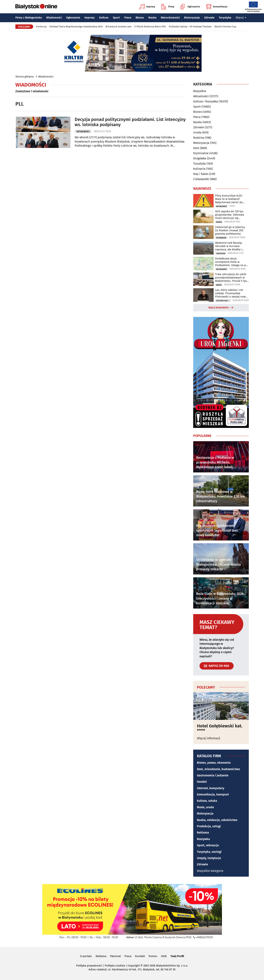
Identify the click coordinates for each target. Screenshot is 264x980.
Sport (116, 18)
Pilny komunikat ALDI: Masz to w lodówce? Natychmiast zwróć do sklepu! (229, 199)
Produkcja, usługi (209, 826)
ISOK (164, 956)
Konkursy (41, 27)
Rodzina (199, 138)
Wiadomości (54, 18)
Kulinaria (199, 169)
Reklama (203, 833)
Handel (202, 782)
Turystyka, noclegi (209, 852)
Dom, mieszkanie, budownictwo (218, 769)
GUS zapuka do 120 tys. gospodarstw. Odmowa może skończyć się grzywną (230, 215)
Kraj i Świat (201, 174)
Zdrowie (209, 18)
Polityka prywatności (89, 966)
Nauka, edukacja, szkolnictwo (217, 820)
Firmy (168, 7)
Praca (128, 18)
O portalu (86, 956)
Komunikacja (217, 7)
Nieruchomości (170, 18)
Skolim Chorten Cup (225, 27)
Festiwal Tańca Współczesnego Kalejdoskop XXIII (76, 27)
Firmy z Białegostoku (29, 18)
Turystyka (225, 18)
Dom (196, 148)
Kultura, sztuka (207, 801)
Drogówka (200, 158)
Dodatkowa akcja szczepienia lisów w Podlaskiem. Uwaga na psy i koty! (232, 262)
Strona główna (25, 77)
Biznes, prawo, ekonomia (214, 763)
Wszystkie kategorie (210, 871)
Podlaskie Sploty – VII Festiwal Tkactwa (190, 27)
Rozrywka (203, 839)
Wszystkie (200, 91)
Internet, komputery (211, 788)
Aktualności (83, 132)
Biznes (140, 18)
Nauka (152, 18)
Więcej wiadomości (219, 308)
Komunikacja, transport (213, 794)
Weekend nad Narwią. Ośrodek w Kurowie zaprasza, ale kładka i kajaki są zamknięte (229, 246)
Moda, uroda (205, 807)
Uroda (197, 132)
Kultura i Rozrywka (206, 101)
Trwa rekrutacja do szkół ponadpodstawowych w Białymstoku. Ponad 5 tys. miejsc (231, 278)
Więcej (241, 18)
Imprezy (147, 7)
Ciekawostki (201, 179)
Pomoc (153, 956)
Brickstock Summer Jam (118, 27)
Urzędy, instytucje (209, 858)
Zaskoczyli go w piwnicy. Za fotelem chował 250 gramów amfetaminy (230, 230)
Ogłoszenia (190, 7)
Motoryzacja (192, 18)
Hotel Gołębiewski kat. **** (220, 728)
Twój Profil (177, 956)
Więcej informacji (209, 738)
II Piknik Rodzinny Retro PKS (150, 27)
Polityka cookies (115, 966)
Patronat (115, 956)
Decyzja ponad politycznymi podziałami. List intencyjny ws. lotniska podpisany (130, 122)
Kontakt (140, 956)
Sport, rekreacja (208, 845)
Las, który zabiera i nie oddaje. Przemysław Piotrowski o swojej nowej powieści (231, 293)
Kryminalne (201, 153)
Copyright (134, 966)
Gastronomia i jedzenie (213, 775)
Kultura (104, 18)
